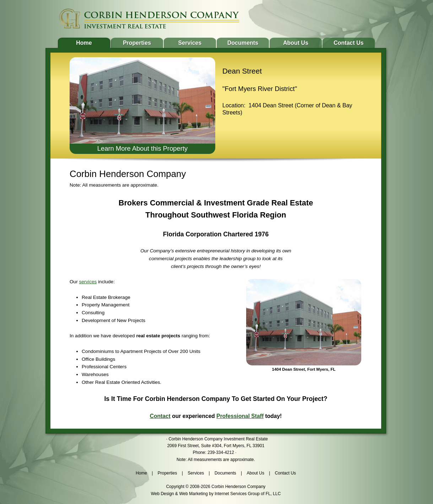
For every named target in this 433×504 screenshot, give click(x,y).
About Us (296, 43)
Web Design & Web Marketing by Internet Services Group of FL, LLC (216, 494)
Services (190, 43)
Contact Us (348, 43)
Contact (160, 416)
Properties (137, 43)
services (88, 282)
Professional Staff (240, 416)
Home (84, 43)
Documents (243, 43)
